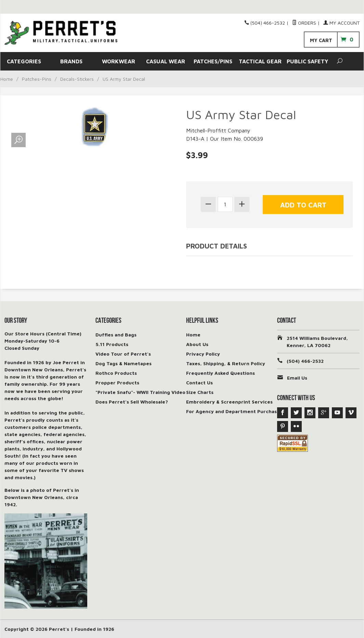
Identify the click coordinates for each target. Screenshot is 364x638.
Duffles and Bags (116, 335)
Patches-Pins (37, 79)
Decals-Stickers (77, 79)
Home (7, 79)
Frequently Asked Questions (220, 373)
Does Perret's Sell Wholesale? (132, 402)
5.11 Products (112, 344)
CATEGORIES (24, 61)
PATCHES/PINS (213, 61)
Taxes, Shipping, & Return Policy (226, 363)
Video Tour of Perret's (123, 354)
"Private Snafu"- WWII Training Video (140, 392)
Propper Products (117, 382)
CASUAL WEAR (166, 61)
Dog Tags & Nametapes (123, 363)
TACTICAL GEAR (260, 61)
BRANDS (71, 61)
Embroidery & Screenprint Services (229, 402)
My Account (341, 23)
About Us (197, 344)
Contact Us (199, 382)
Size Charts (200, 392)
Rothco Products (116, 373)
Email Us (297, 378)
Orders (304, 23)
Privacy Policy (203, 354)
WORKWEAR (119, 61)
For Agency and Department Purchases (234, 411)
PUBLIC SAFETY (307, 61)
